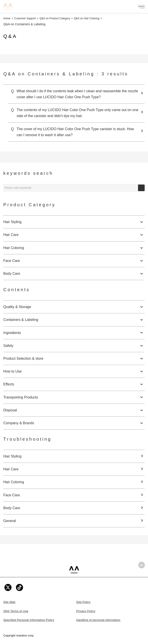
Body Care (12, 508)
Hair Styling (12, 456)
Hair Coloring (14, 482)
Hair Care (11, 469)
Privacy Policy (86, 611)
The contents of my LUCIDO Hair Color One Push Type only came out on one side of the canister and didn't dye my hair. (77, 113)
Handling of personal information (98, 620)
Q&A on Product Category (55, 18)
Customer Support (25, 18)
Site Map (9, 602)
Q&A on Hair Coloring (87, 18)
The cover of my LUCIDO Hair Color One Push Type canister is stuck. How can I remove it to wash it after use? (75, 132)
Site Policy (83, 602)
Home (7, 18)
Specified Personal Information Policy (29, 620)
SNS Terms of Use (16, 611)
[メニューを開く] (141, 7)
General (10, 521)
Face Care (12, 495)
